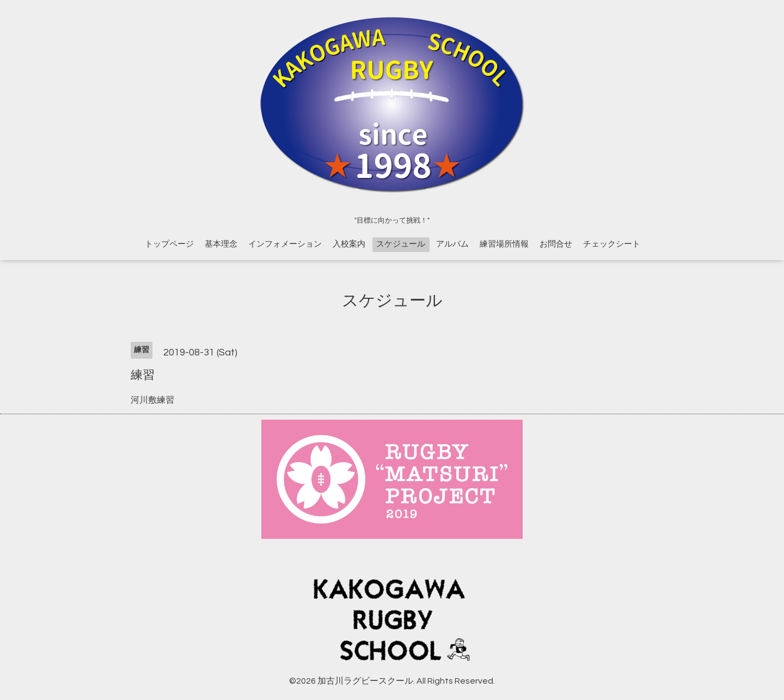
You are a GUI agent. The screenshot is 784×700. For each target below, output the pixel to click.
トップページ (169, 244)
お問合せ (556, 244)
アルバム (452, 244)
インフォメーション (285, 244)
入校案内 (349, 244)
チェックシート (612, 244)
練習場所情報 (504, 244)
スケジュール (401, 244)
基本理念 (221, 244)
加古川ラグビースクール (365, 681)
